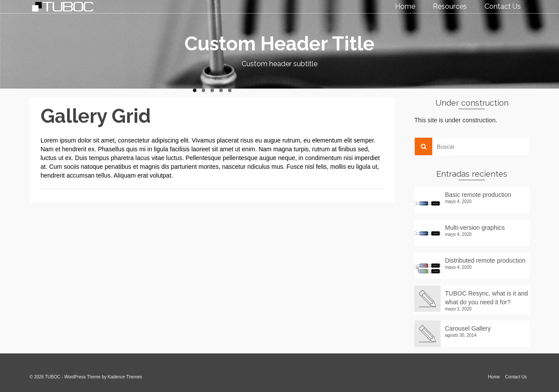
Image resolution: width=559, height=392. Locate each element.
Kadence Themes (125, 377)
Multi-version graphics (475, 228)
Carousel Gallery (468, 328)
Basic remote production (478, 195)
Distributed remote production (485, 260)
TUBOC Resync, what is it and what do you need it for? (486, 298)
